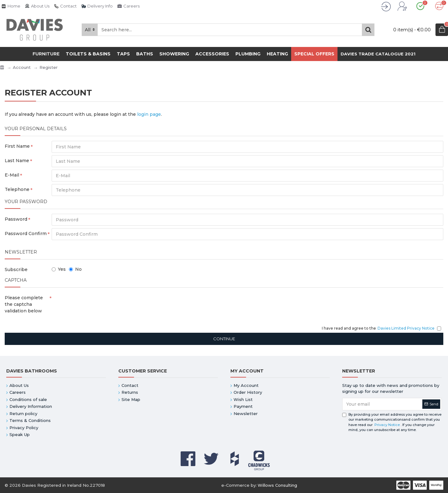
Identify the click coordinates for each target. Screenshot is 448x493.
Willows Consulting (277, 485)
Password (16, 219)
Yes (59, 269)
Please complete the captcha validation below (24, 304)
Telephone (17, 189)
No (75, 269)
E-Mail (12, 175)
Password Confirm (26, 234)
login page (149, 114)
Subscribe (16, 270)
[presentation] (95, 304)
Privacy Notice (387, 425)
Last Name (17, 161)
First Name (17, 146)
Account (22, 67)
